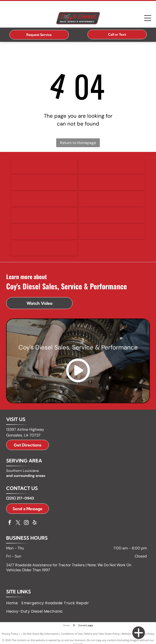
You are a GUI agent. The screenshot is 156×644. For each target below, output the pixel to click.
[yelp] (35, 523)
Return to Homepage (78, 143)
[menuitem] (14, 603)
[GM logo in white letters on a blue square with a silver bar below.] (44, 199)
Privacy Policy (10, 634)
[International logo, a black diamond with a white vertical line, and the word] (44, 215)
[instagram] (26, 523)
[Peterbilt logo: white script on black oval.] (112, 232)
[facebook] (10, 523)
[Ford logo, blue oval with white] (44, 182)
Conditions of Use (72, 634)
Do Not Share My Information (41, 634)
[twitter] (18, 523)
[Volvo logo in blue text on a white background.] (44, 248)
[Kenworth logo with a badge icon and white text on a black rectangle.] (44, 232)
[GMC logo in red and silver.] (112, 199)
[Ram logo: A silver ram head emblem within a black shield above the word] (112, 166)
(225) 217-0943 (20, 498)
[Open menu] (148, 18)
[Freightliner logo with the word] (112, 182)
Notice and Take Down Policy (102, 634)
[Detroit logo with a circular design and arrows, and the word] (44, 166)
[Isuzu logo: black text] (112, 215)
